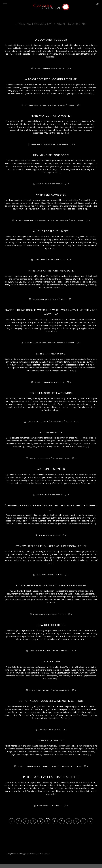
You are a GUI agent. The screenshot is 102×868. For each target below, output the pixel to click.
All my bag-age (51, 433)
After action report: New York (51, 271)
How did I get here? (51, 625)
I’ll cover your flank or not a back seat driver (51, 586)
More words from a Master (51, 116)
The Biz (61, 68)
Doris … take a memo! (51, 354)
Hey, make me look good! (51, 155)
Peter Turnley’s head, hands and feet (51, 777)
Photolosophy (50, 145)
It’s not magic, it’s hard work (51, 393)
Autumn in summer (51, 469)
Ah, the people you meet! (51, 231)
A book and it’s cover (51, 40)
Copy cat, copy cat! (51, 741)
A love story (51, 662)
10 (68, 806)
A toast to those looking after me (51, 79)
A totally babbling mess (45, 68)
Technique (64, 145)
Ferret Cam (44, 220)
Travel (64, 299)
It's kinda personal (57, 105)
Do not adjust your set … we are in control (51, 701)
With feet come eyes (51, 195)
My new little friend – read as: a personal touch (51, 546)
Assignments (36, 145)
